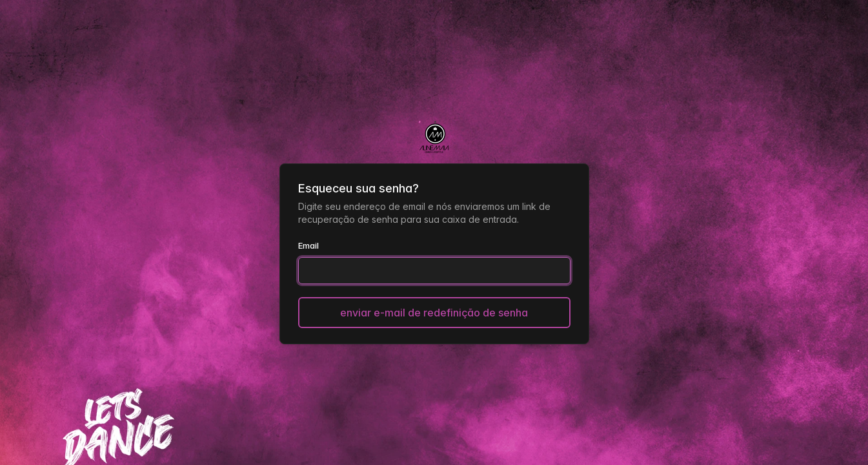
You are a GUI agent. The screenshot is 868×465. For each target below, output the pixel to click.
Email (308, 245)
